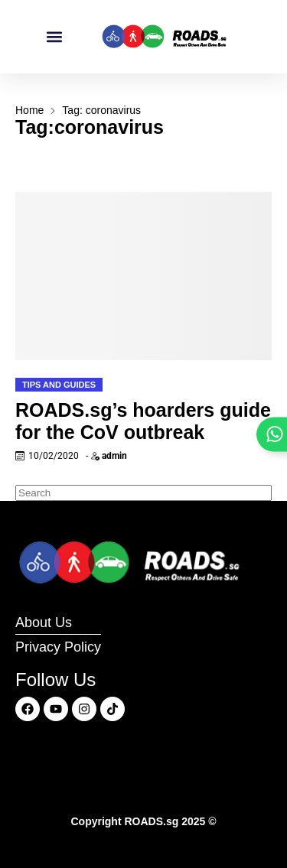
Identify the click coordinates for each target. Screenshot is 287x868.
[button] (54, 37)
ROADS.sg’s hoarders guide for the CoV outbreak (143, 421)
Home (29, 110)
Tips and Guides (59, 385)
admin (114, 456)
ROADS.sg (151, 821)
